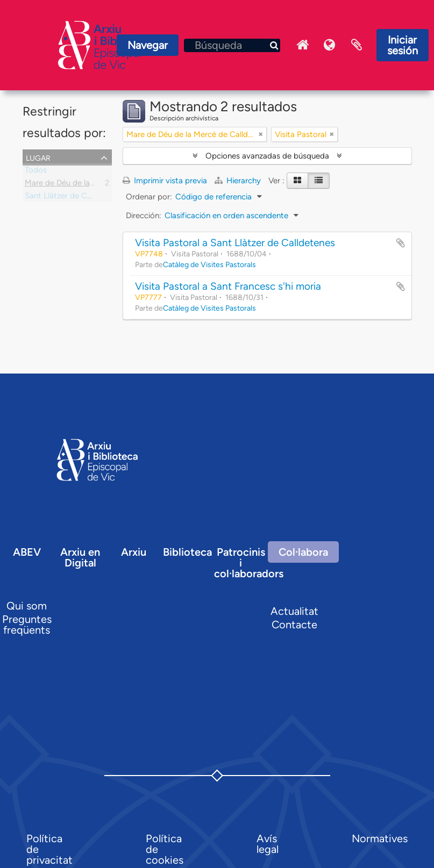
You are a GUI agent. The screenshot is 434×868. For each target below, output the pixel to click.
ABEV (27, 552)
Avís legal (268, 844)
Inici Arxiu (303, 45)
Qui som (27, 606)
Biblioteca (187, 552)
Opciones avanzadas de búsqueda (267, 156)
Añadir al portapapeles (401, 243)
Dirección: (144, 216)
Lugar (38, 157)
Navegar (148, 45)
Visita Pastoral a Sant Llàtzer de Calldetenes (235, 243)
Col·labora (303, 552)
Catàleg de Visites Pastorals (209, 264)
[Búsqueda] (232, 45)
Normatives (380, 838)
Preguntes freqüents (27, 625)
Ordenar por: (149, 197)
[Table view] (319, 181)
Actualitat (294, 611)
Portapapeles (357, 45)
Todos (36, 172)
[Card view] (297, 181)
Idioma (330, 45)
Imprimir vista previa (165, 181)
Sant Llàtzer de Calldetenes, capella (89, 198)
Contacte (294, 625)
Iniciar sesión (403, 45)
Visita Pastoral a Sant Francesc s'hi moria (228, 286)
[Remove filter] (261, 134)
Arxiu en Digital (80, 557)
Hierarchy (239, 181)
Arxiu (134, 552)
